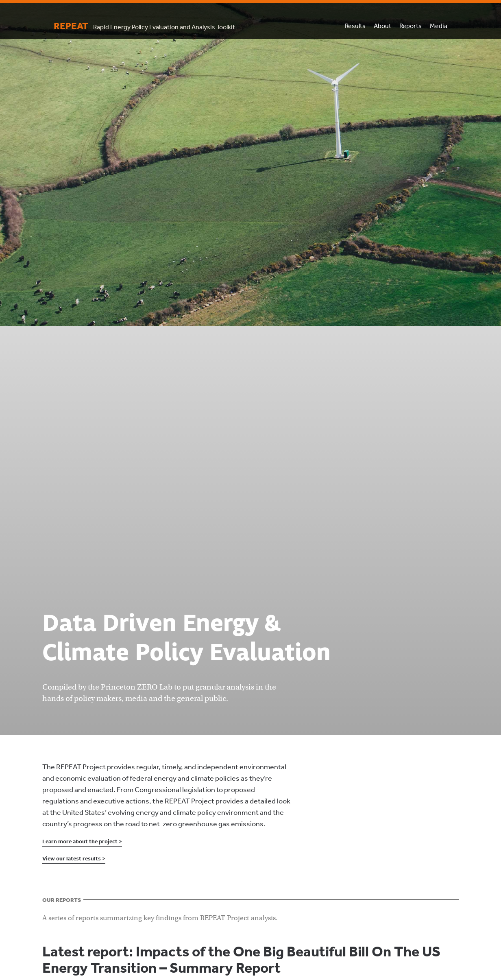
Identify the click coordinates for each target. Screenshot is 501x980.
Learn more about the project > (82, 841)
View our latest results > (74, 859)
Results (355, 26)
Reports (411, 26)
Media (439, 26)
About (382, 26)
